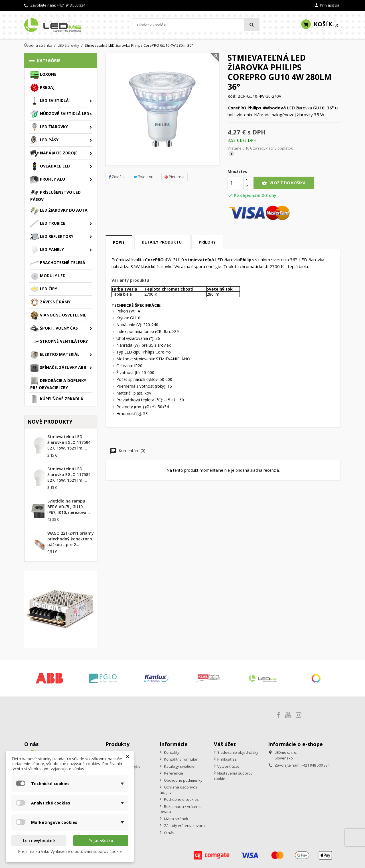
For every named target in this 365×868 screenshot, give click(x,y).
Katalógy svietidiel (179, 766)
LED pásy (44, 140)
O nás (169, 833)
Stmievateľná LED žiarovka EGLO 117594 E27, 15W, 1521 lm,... (69, 442)
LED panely (47, 250)
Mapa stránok (176, 819)
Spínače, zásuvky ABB (58, 368)
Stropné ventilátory (59, 342)
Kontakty (171, 752)
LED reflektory (52, 237)
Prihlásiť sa (227, 759)
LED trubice (48, 224)
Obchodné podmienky (183, 780)
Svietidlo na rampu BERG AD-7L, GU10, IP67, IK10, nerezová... (69, 507)
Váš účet (225, 744)
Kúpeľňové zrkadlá (57, 399)
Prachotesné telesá (58, 263)
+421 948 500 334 (71, 5)
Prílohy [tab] (207, 242)
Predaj (42, 88)
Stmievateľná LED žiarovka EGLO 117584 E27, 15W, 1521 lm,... (69, 474)
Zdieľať (116, 177)
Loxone (43, 75)
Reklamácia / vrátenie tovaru (181, 809)
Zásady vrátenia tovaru (184, 826)
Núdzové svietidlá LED (60, 114)
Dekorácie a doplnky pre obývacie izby (58, 383)
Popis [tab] (119, 242)
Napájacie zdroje (54, 153)
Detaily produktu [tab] (162, 242)
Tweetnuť (144, 177)
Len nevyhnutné (39, 841)
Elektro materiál (55, 355)
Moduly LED (48, 276)
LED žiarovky (49, 127)
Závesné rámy (50, 302)
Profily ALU (48, 179)
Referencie (173, 773)
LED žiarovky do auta (59, 211)
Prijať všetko (101, 841)
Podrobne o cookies (181, 799)
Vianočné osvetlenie (58, 315)
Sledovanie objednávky (238, 752)
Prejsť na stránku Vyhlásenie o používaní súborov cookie (70, 851)
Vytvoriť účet (228, 766)
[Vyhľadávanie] (196, 25)
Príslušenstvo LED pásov (55, 195)
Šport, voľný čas (54, 328)
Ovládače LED (50, 166)
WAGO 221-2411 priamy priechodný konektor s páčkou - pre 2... (71, 539)
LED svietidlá (49, 101)
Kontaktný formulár (180, 759)
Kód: (232, 96)
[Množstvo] (236, 183)
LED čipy (44, 289)
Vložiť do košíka (284, 183)
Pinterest (175, 177)
